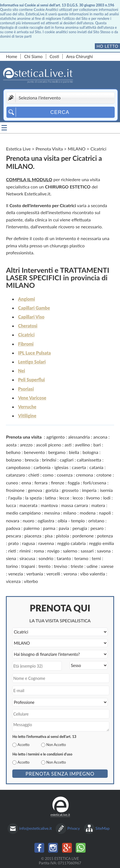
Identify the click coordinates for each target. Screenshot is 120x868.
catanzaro (15, 475)
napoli (105, 513)
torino (12, 566)
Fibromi (26, 344)
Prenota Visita (49, 149)
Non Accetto (56, 745)
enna (26, 483)
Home (11, 56)
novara (12, 521)
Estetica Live (18, 149)
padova (13, 528)
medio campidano (23, 513)
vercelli (53, 574)
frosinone (15, 490)
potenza (105, 536)
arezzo (26, 445)
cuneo (12, 483)
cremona (85, 475)
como (48, 475)
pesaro (97, 528)
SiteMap (103, 828)
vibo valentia (93, 574)
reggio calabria (71, 543)
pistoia (62, 536)
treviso (61, 566)
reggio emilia (102, 543)
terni (96, 558)
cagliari (66, 460)
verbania (35, 574)
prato (14, 543)
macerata (28, 505)
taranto (64, 558)
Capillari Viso (31, 317)
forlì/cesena (95, 483)
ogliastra (46, 521)
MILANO (77, 149)
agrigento (55, 437)
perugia (80, 528)
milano (70, 513)
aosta (11, 445)
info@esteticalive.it (36, 828)
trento (44, 566)
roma (39, 551)
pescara (13, 536)
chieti (34, 475)
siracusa (27, 558)
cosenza (65, 475)
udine (92, 566)
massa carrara (75, 505)
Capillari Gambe (34, 308)
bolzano (14, 460)
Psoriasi (26, 389)
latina (50, 498)
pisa (49, 536)
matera (98, 505)
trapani (28, 566)
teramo (81, 558)
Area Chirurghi (79, 56)
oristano (96, 521)
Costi (54, 56)
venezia (16, 574)
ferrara (41, 483)
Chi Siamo (33, 56)
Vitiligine (27, 416)
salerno (70, 551)
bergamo (57, 452)
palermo (31, 528)
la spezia (33, 498)
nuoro (29, 521)
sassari (87, 551)
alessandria (79, 437)
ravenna (46, 543)
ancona (100, 437)
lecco (78, 498)
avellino (83, 445)
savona (104, 551)
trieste (77, 566)
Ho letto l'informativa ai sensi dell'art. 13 (44, 737)
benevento (35, 452)
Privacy (74, 828)
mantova (49, 505)
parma (49, 528)
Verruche (27, 407)
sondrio (46, 558)
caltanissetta (89, 460)
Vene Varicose (32, 398)
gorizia (52, 490)
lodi (107, 498)
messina (52, 513)
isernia (106, 490)
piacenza (33, 536)
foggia (74, 483)
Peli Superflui (31, 380)
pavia (64, 528)
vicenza (13, 581)
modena (88, 513)
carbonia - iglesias (51, 467)
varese (107, 566)
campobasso (18, 467)
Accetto (23, 745)
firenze (58, 483)
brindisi (49, 460)
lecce (64, 498)
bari (97, 445)
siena (11, 558)
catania (97, 467)
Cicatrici (26, 335)
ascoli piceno (49, 445)
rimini (25, 551)
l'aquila (15, 498)
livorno (93, 498)
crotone (104, 475)
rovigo (53, 551)
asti (68, 445)
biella (74, 452)
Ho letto (107, 46)
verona (70, 574)
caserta (79, 467)
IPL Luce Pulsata (34, 353)
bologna (90, 452)
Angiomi (26, 299)
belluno (13, 452)
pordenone (83, 536)
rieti (12, 551)
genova (35, 490)
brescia (32, 460)
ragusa (29, 543)
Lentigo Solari (32, 362)
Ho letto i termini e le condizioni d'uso (42, 754)
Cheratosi (28, 326)
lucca (11, 505)
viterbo (31, 581)
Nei (21, 371)
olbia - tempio (71, 521)
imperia (89, 490)
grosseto (70, 490)
